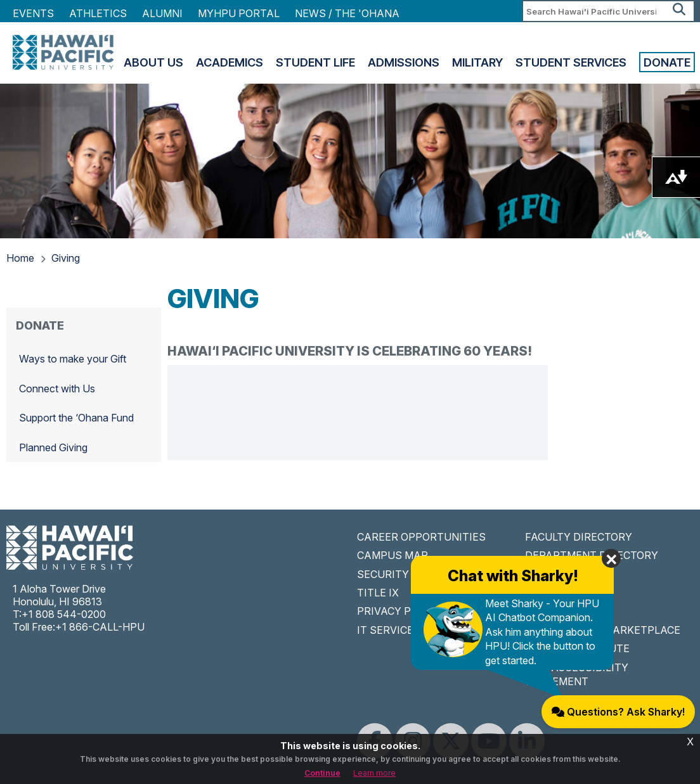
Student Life (315, 62)
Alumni (162, 13)
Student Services (571, 62)
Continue (322, 773)
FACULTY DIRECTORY (579, 537)
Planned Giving (53, 447)
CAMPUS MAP (392, 555)
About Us (153, 62)
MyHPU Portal (239, 13)
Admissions (404, 62)
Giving (66, 258)
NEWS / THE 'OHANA (347, 13)
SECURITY (383, 574)
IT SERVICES (389, 630)
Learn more (374, 773)
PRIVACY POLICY (399, 611)
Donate (667, 62)
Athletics (98, 13)
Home (20, 258)
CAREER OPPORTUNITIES (421, 537)
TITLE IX (378, 593)
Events (33, 13)
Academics (230, 62)
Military (477, 62)
